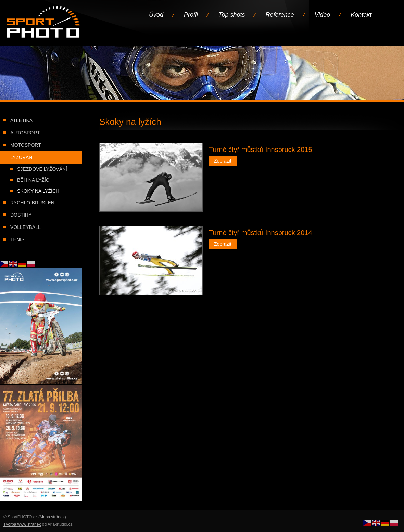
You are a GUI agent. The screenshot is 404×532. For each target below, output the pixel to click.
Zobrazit (223, 161)
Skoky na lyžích (38, 191)
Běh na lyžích (35, 180)
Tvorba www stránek (22, 524)
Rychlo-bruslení (33, 203)
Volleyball (26, 227)
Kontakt (361, 15)
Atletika (21, 120)
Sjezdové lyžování (42, 169)
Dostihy (21, 215)
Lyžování (22, 157)
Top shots (232, 15)
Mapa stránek (52, 517)
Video (323, 15)
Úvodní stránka (44, 22)
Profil (191, 15)
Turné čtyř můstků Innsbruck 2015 (261, 150)
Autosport (25, 133)
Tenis (17, 239)
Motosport (26, 145)
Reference (280, 15)
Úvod (156, 15)
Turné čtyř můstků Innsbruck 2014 (261, 233)
